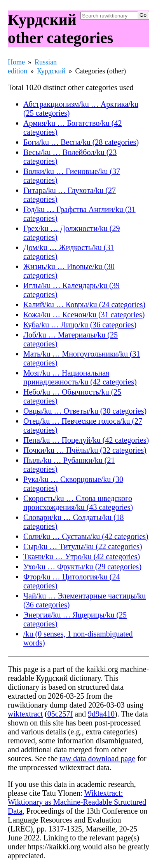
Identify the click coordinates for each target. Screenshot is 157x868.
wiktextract (25, 714)
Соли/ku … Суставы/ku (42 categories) (86, 536)
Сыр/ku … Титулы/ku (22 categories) (83, 546)
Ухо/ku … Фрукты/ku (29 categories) (82, 567)
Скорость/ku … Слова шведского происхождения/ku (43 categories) (78, 503)
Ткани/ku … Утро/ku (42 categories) (82, 557)
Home (16, 62)
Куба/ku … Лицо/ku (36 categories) (80, 325)
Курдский (51, 71)
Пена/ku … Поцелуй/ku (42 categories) (86, 440)
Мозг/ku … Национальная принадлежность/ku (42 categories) (80, 377)
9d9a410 (101, 714)
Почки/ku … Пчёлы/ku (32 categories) (85, 450)
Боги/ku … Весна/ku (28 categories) (81, 142)
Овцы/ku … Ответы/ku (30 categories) (85, 411)
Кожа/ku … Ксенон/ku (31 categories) (84, 315)
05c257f (60, 714)
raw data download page (97, 758)
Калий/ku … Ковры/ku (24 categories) (84, 304)
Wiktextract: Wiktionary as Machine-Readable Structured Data (77, 802)
